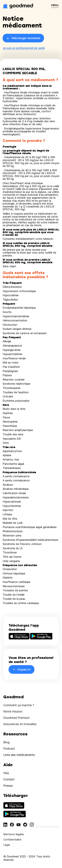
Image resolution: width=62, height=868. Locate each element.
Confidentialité (12, 840)
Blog (6, 742)
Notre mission (13, 711)
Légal (7, 845)
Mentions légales (14, 834)
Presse (8, 786)
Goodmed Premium (16, 718)
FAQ (6, 773)
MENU (55, 5)
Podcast (9, 749)
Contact (9, 779)
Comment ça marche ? (19, 705)
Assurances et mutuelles (20, 724)
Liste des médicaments (19, 755)
